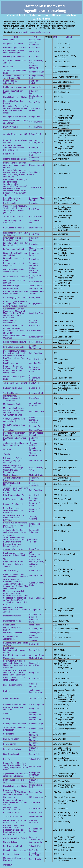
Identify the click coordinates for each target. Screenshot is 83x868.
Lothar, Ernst (35, 52)
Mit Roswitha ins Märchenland (10, 322)
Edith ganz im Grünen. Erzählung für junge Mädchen (13, 460)
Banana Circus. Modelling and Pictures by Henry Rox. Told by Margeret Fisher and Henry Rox (15, 766)
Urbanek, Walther (33, 685)
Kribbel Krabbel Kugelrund (15, 342)
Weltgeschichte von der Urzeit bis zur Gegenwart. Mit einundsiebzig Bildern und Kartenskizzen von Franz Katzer (14, 313)
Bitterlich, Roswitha (33, 322)
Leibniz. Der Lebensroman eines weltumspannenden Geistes (15, 165)
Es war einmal (9, 744)
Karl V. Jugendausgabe (13, 499)
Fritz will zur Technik (12, 749)
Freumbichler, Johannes (35, 531)
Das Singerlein (10, 40)
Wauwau (7, 449)
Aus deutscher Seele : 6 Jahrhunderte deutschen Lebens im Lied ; (14, 148)
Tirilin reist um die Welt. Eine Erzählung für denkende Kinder (16, 490)
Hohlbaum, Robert (34, 479)
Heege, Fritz (34, 117)
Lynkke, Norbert (36, 337)
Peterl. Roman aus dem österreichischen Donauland (15, 576)
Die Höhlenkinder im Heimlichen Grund (12, 199)
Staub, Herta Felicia (35, 109)
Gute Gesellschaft (11, 754)
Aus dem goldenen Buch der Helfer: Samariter (16, 292)
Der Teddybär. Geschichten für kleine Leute (15, 822)
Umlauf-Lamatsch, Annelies (34, 271)
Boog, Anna (34, 234)
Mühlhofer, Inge (36, 797)
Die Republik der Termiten (15, 117)
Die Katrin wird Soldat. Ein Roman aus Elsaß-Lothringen (15, 518)
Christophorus (9, 658)
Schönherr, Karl (36, 393)
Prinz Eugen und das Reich (15, 495)
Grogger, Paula (36, 122)
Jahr (55, 37)
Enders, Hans (35, 148)
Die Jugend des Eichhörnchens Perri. (12, 809)
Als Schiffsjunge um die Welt (16, 298)
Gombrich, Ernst (36, 313)
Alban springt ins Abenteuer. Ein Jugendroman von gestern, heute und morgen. (15, 304)
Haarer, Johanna (36, 598)
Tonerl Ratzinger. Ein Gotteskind (12, 222)
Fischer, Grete (35, 766)
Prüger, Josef (35, 134)
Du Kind (7, 691)
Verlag (69, 37)
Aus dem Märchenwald (13, 549)
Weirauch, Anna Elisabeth (36, 404)
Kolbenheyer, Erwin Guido (35, 854)
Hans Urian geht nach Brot (15, 48)
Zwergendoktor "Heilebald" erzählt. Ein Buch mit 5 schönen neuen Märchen (15, 673)
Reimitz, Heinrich (37, 331)
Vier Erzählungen (11, 393)
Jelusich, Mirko (36, 633)
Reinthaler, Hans (36, 72)
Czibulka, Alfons (36, 359)
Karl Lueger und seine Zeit (15, 87)
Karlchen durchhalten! (13, 388)
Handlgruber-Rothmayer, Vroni (35, 775)
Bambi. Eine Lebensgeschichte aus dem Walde (15, 650)
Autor (37, 37)
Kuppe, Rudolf (35, 87)
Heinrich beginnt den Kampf (15, 850)
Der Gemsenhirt (10, 203)
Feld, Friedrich (35, 353)
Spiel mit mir (9, 734)
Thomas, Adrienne (33, 444)
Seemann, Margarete (34, 67)
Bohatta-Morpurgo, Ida (35, 347)
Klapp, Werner (35, 398)
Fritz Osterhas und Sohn (14, 347)
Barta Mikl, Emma (34, 439)
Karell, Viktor (35, 383)
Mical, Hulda (35, 625)
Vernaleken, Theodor (34, 541)
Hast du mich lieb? (11, 739)
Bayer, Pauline (35, 859)
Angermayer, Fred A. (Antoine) (37, 560)
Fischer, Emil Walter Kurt (35, 664)
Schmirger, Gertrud (34, 499)
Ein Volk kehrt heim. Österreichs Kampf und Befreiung (13, 510)
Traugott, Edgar (36, 698)
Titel (16, 37)
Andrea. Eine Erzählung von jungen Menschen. (15, 444)
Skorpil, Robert (36, 187)
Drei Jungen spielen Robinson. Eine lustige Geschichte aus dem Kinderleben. (13, 469)
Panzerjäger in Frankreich (14, 724)
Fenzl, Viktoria (35, 342)
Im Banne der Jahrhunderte (15, 249)
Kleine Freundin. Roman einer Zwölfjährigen (14, 52)
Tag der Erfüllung (11, 570)
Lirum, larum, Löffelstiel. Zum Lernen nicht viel (16, 244)
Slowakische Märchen (13, 816)
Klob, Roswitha (36, 282)
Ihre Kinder (8, 67)
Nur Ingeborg (9, 797)
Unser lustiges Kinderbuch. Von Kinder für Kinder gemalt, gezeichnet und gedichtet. (15, 209)
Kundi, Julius (35, 298)
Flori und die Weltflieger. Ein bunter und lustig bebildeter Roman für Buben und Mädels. (15, 109)
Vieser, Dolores (36, 40)
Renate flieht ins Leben (13, 326)
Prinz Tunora (9, 154)
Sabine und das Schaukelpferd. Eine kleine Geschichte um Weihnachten (16, 792)
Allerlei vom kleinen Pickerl (15, 838)
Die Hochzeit (9, 430)
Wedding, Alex (35, 363)
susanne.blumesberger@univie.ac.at (34, 32)
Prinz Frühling (9, 625)
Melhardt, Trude (36, 475)
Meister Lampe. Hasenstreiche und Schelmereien (11, 398)
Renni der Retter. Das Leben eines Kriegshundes (16, 679)
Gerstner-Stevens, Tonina (36, 141)
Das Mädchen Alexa (12, 621)
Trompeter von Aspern (13, 217)
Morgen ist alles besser (13, 44)
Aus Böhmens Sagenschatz (15, 383)
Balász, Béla (35, 48)
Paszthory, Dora (36, 629)
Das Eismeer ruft (11, 363)
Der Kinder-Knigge (11, 286)
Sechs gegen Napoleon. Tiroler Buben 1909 (14, 77)
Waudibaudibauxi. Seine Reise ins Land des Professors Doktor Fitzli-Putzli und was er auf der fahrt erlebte (14, 830)
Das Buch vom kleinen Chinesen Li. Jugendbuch (14, 554)
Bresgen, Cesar (36, 729)
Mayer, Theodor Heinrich (36, 249)
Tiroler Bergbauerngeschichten (14, 560)
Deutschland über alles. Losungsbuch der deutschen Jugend (16, 610)
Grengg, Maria (35, 289)
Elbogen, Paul (35, 426)
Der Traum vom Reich (13, 633)
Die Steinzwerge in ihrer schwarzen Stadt (14, 271)
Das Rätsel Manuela (12, 616)
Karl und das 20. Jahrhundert (10, 82)
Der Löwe (7, 759)
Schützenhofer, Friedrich (36, 830)
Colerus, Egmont (36, 165)
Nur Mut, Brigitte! (11, 842)
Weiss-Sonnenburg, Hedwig (35, 378)
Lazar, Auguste (36, 228)
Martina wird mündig (12, 404)
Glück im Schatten (11, 475)
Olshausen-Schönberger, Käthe (35, 369)
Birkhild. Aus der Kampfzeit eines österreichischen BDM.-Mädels (15, 525)
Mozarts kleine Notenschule (15, 159)
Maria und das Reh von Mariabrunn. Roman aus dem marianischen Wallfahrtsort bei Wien (14, 412)
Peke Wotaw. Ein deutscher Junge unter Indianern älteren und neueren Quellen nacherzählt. (16, 664)
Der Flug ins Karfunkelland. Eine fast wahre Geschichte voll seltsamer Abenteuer (15, 353)
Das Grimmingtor (11, 127)
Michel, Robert (35, 816)
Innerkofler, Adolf (36, 412)
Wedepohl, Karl (36, 610)
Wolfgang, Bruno (36, 655)
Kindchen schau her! (12, 812)
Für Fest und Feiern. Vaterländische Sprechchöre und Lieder (15, 331)
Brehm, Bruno (35, 570)
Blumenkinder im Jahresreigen (11, 638)
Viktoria (6, 454)
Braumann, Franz (34, 254)
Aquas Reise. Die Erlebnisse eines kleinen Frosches (16, 775)
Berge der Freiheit (11, 698)
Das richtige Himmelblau (14, 57)
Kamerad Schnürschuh (13, 504)
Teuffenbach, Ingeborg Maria (36, 691)
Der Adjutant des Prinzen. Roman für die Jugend (14, 434)
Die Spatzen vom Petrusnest (16, 277)
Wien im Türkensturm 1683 (15, 134)
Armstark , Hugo (36, 724)
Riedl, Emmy (35, 209)
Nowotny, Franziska (33, 822)
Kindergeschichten (11, 854)
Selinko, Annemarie (34, 44)
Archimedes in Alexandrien (15, 705)
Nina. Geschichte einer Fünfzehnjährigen (13, 239)
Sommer (7, 714)
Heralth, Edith (35, 326)
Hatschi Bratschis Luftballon (15, 97)
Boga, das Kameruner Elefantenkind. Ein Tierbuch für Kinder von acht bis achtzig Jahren (15, 369)
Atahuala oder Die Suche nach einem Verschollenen (15, 531)
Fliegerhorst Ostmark (12, 685)
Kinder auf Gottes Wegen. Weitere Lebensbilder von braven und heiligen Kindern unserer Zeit (15, 173)
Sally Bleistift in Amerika (14, 228)
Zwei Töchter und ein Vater (15, 655)
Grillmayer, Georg (34, 565)
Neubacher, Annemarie (34, 159)
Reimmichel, (35, 203)
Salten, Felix (35, 102)
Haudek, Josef (35, 812)
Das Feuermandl (10, 289)
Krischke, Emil (35, 217)
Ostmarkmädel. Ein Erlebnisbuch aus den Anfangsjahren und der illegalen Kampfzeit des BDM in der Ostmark (16, 584)
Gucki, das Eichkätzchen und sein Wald (14, 420)
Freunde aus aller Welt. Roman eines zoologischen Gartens (15, 802)
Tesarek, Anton (36, 286)
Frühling (7, 719)
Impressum (8, 865)
